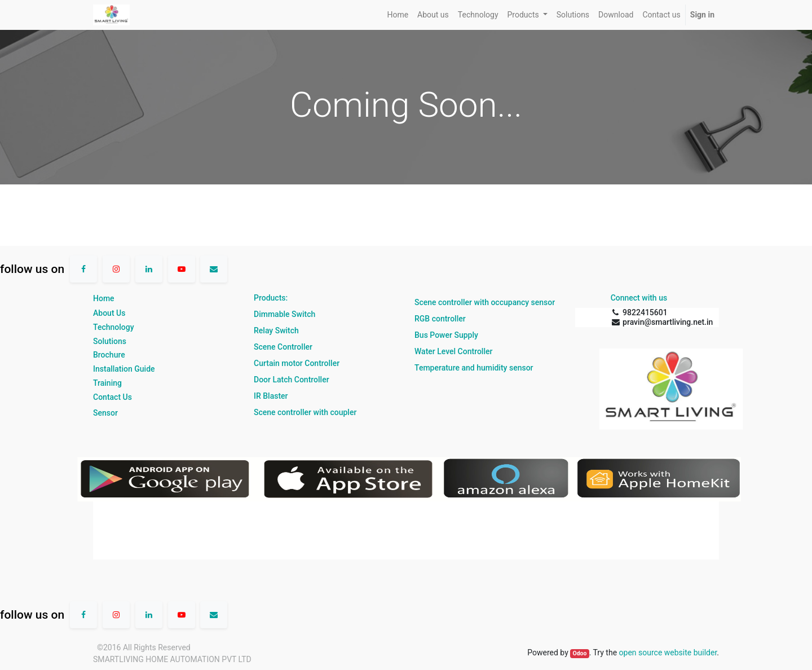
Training (107, 383)
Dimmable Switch (284, 314)
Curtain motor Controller (297, 363)
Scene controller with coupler (305, 412)
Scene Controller (283, 347)
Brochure (109, 355)
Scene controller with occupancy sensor (485, 302)
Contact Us (112, 397)
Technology (114, 327)
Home (104, 298)
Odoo (579, 653)
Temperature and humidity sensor (474, 368)
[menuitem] (398, 15)
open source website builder (668, 653)
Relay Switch (276, 330)
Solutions (110, 341)
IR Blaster (271, 396)
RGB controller (440, 319)
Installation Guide (124, 369)
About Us (109, 313)
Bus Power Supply (446, 335)
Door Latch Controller (292, 380)
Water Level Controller (453, 351)
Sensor (105, 413)
